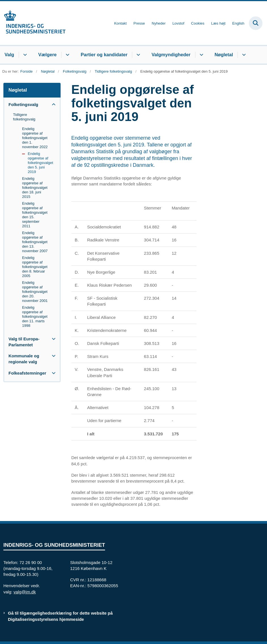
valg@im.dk (25, 592)
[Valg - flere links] (24, 55)
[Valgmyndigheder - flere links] (201, 55)
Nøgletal (224, 55)
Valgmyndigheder (171, 55)
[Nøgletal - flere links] (243, 55)
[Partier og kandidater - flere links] (137, 55)
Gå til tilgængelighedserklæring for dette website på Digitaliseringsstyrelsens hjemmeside (60, 616)
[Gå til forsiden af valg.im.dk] (33, 23)
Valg (9, 55)
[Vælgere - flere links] (67, 55)
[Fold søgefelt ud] (256, 23)
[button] (52, 104)
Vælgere (47, 55)
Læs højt (218, 23)
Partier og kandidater (104, 55)
